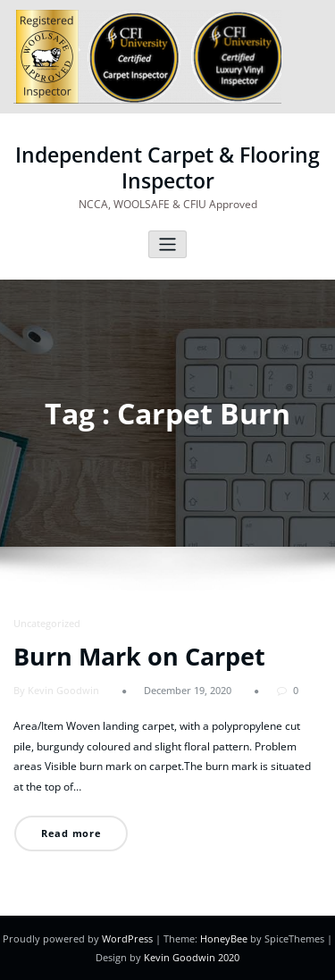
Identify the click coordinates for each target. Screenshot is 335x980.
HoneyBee (224, 938)
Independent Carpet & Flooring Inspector (167, 168)
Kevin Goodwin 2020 (192, 957)
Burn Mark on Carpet (139, 656)
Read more (71, 833)
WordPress (127, 938)
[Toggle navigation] (167, 244)
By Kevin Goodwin (56, 690)
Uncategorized (47, 623)
